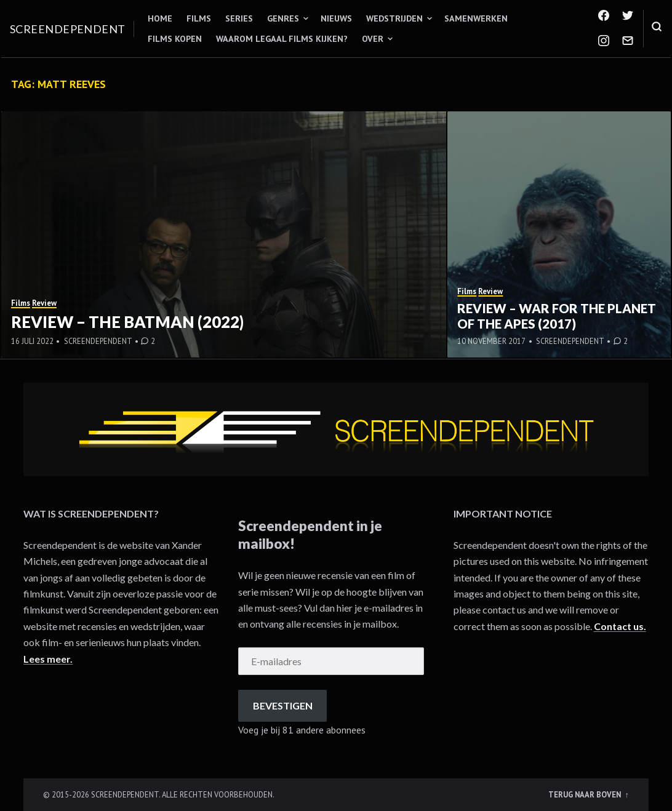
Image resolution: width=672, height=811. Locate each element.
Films (199, 18)
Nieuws (336, 18)
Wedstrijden (394, 18)
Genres (283, 18)
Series (239, 18)
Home (160, 18)
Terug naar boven (586, 794)
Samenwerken (476, 18)
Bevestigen (283, 705)
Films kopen (175, 39)
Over (373, 39)
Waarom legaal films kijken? (282, 39)
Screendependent (68, 29)
